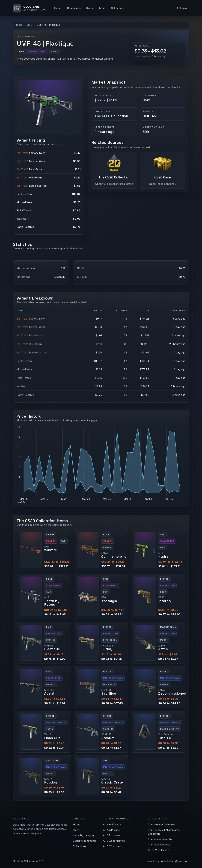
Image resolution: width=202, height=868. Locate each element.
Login (181, 8)
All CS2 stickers (112, 846)
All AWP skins (111, 830)
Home (58, 8)
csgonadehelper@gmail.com (172, 861)
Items (102, 8)
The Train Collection (160, 845)
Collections (118, 8)
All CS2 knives (111, 835)
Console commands (85, 841)
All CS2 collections (159, 850)
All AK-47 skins (112, 824)
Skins (90, 8)
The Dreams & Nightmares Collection (164, 832)
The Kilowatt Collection (162, 824)
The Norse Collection (161, 839)
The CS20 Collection (111, 116)
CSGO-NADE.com (24, 861)
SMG (29, 25)
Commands (74, 8)
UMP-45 (149, 116)
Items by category (84, 835)
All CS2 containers (114, 841)
